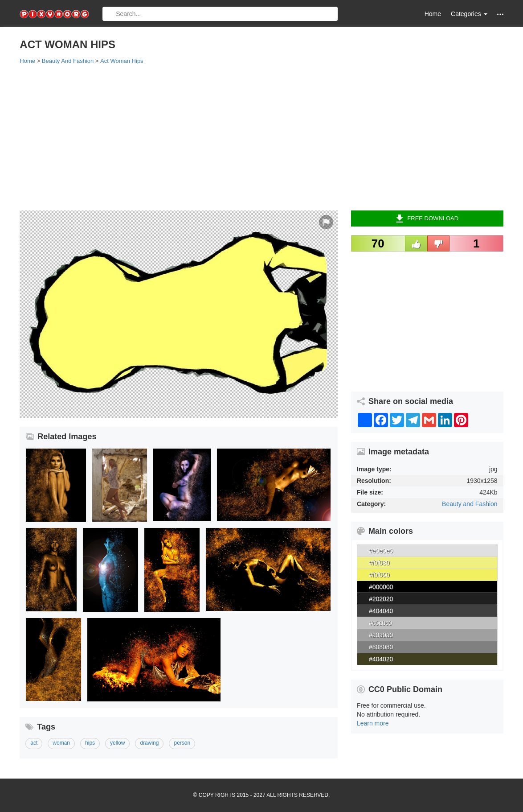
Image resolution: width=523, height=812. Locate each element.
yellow (117, 743)
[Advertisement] (261, 137)
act (34, 743)
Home (433, 14)
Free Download (427, 218)
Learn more (373, 723)
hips (90, 743)
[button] (500, 14)
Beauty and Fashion (470, 504)
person (182, 743)
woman (61, 743)
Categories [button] (469, 14)
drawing (149, 743)
